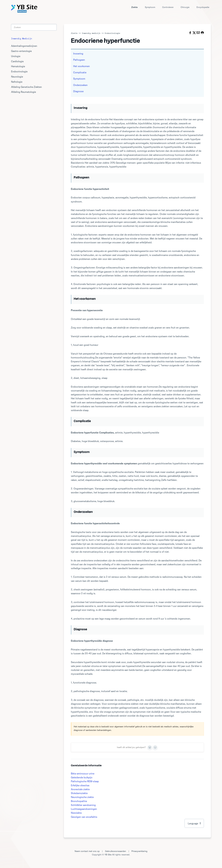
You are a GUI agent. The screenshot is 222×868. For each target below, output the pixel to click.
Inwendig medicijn (91, 33)
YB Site (108, 855)
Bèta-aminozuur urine (83, 773)
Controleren (168, 7)
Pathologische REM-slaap (85, 781)
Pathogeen (79, 60)
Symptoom (150, 7)
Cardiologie (17, 61)
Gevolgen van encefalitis (84, 817)
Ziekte (134, 7)
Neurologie (17, 77)
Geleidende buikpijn (82, 777)
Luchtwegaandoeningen (84, 809)
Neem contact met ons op (87, 851)
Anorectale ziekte (80, 789)
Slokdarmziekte (79, 793)
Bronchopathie (79, 801)
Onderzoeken (80, 85)
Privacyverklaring (139, 851)
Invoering (78, 53)
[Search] (34, 27)
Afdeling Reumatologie (23, 92)
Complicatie (80, 72)
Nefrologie (17, 82)
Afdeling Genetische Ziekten (26, 87)
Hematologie (18, 66)
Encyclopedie (203, 7)
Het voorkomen (81, 66)
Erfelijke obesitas (80, 785)
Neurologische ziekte (82, 797)
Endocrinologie (112, 33)
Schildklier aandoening (83, 805)
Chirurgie (185, 7)
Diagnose (78, 91)
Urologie (16, 56)
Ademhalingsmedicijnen (24, 46)
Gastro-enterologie (21, 51)
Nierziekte (76, 813)
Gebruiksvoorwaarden (116, 851)
